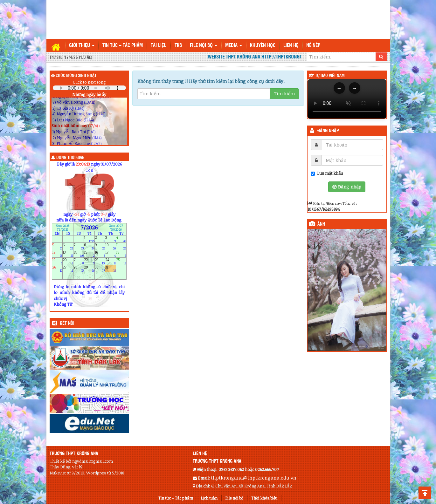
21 (79, 261)
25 (121, 261)
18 (121, 254)
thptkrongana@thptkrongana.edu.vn (254, 478)
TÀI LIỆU (159, 46)
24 (111, 261)
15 (89, 254)
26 (57, 268)
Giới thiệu (82, 46)
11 (121, 246)
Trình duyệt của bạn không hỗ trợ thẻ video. (347, 99)
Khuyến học (263, 46)
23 (100, 261)
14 (79, 254)
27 (68, 268)
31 (111, 268)
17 (111, 254)
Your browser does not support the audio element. (89, 88)
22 (89, 261)
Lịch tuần (209, 498)
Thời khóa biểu (264, 498)
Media (234, 46)
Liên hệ (291, 46)
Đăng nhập (328, 131)
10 (111, 246)
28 (79, 268)
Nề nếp (313, 46)
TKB (178, 46)
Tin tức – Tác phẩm (123, 46)
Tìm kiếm (284, 94)
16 (100, 254)
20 (68, 261)
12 (57, 254)
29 (89, 268)
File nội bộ (204, 46)
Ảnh (321, 224)
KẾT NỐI (67, 324)
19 (57, 261)
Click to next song (89, 82)
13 (68, 254)
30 (100, 268)
